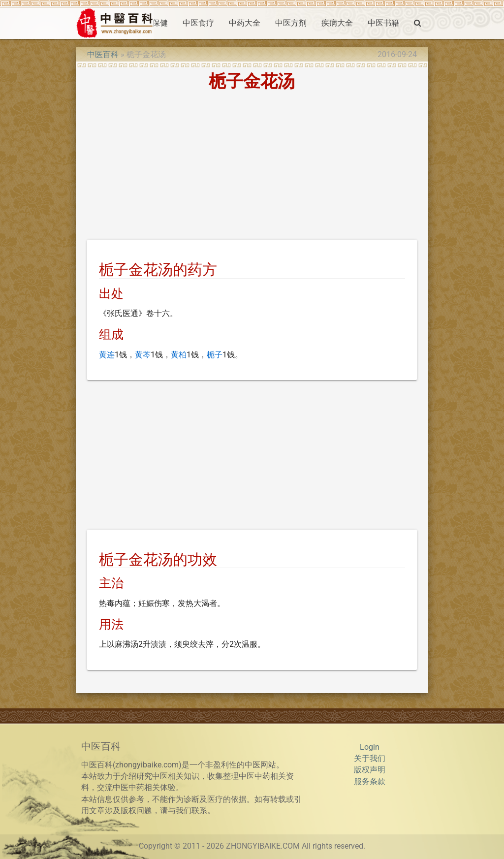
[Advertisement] (252, 167)
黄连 (107, 355)
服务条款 (370, 782)
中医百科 (103, 55)
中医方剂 (291, 23)
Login (370, 747)
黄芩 (143, 355)
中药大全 (245, 23)
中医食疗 (198, 23)
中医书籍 (383, 23)
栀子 (215, 355)
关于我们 (370, 759)
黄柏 (179, 355)
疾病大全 (337, 23)
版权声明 (370, 770)
